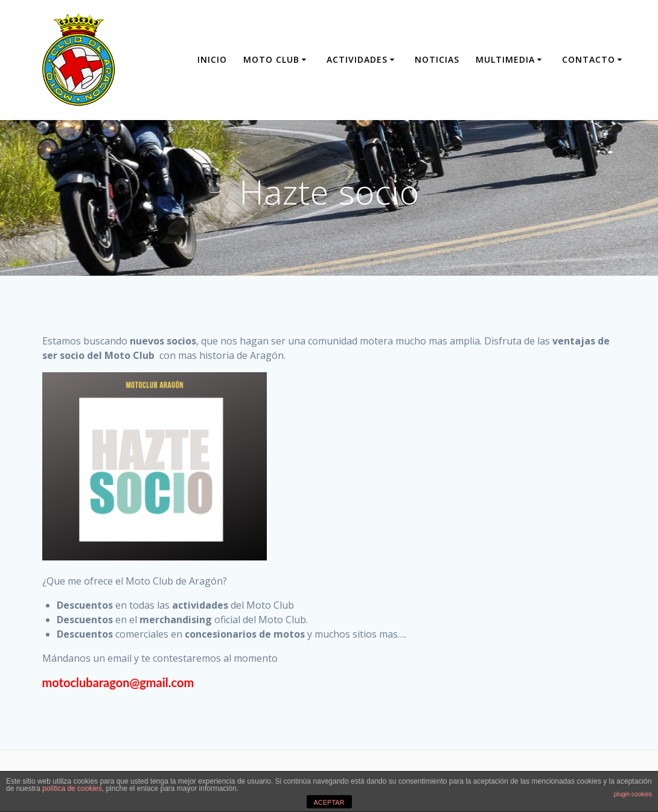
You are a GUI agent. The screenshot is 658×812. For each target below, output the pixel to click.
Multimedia (505, 59)
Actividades (357, 59)
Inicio (212, 59)
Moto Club (271, 59)
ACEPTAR (329, 802)
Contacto (589, 59)
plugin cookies (633, 794)
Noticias (437, 59)
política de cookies (72, 788)
